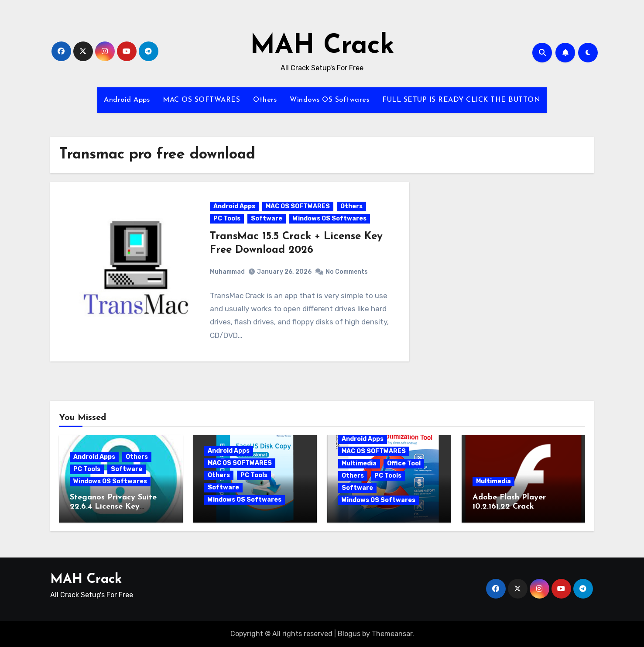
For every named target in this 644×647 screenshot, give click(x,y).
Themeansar (392, 634)
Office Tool (404, 463)
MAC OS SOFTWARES (201, 100)
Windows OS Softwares (329, 100)
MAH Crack (322, 46)
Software (267, 219)
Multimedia (359, 463)
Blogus (349, 634)
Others (265, 100)
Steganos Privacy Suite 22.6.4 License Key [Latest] (113, 507)
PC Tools (227, 219)
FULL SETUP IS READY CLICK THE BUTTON (461, 100)
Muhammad (227, 272)
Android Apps (127, 100)
